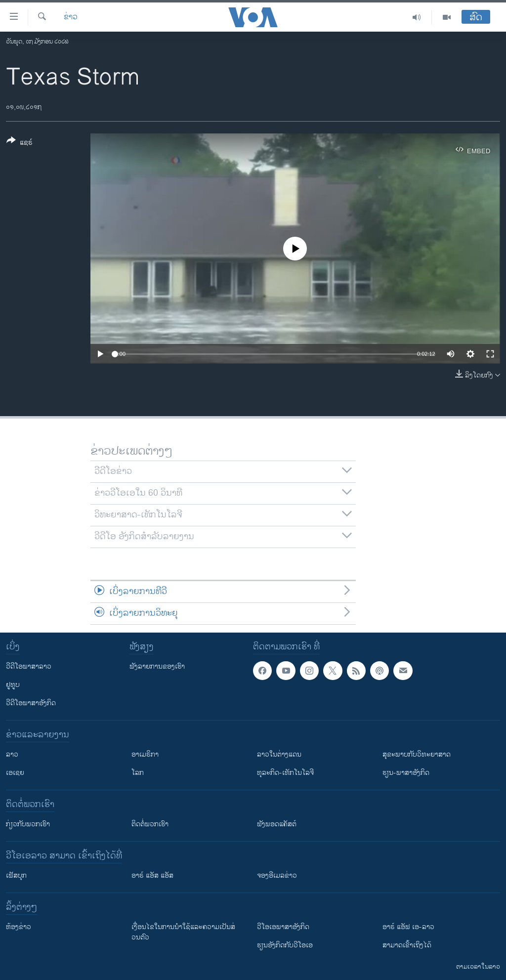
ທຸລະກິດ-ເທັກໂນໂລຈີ (285, 773)
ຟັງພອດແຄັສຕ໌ (277, 824)
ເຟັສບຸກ (16, 875)
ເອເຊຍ (15, 773)
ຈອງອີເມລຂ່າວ (277, 875)
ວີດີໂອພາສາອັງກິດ (31, 703)
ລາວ (12, 754)
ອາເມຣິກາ (145, 754)
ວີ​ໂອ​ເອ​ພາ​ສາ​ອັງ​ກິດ (283, 927)
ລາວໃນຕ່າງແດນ (279, 754)
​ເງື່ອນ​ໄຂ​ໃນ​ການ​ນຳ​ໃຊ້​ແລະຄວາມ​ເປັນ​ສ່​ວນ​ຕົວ (183, 932)
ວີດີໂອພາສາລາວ (29, 666)
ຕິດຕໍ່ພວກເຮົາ (150, 824)
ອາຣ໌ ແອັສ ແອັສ (152, 875)
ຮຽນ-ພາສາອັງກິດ (406, 773)
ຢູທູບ (13, 685)
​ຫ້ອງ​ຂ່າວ (19, 927)
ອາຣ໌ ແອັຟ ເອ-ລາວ (408, 927)
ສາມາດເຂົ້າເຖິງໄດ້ (407, 945)
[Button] (20, 143)
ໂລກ (138, 773)
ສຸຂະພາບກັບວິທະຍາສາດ (417, 754)
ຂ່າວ (71, 17)
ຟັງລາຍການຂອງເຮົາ (157, 666)
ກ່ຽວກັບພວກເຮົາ (28, 824)
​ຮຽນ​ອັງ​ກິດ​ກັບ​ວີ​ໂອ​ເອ (285, 945)
